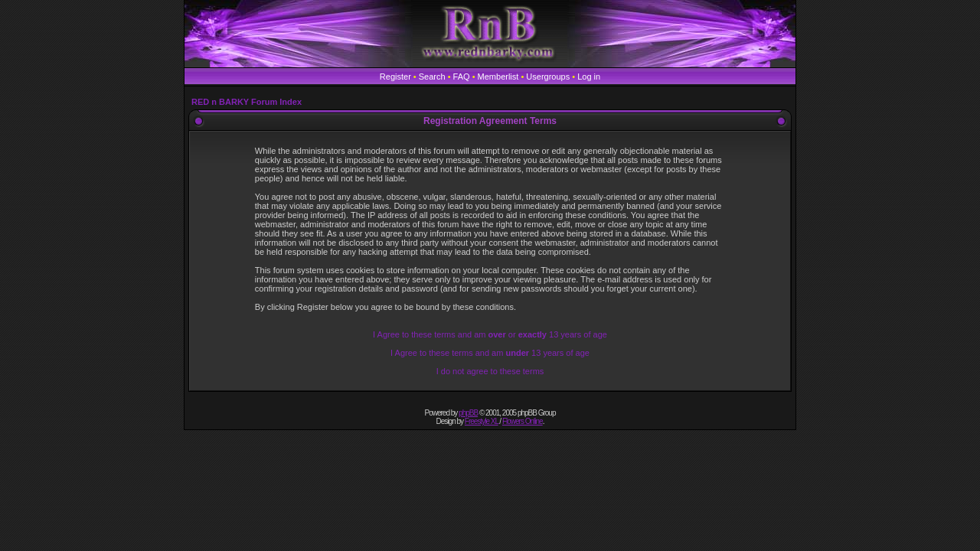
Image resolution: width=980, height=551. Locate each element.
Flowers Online (523, 421)
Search (432, 77)
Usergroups (548, 77)
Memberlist (498, 77)
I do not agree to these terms (490, 371)
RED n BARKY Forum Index (247, 102)
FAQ (462, 77)
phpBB (468, 413)
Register (395, 77)
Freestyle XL (482, 421)
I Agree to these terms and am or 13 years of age (490, 334)
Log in (589, 77)
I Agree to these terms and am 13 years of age (490, 353)
